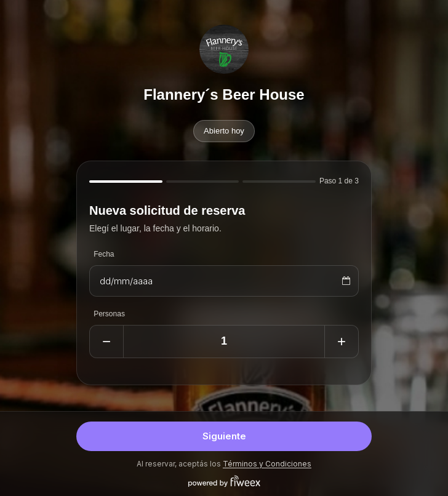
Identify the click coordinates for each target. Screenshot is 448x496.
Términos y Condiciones (267, 464)
